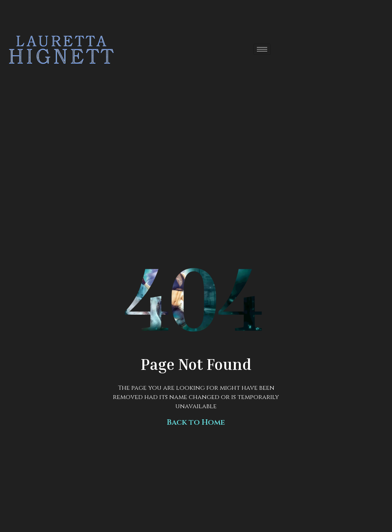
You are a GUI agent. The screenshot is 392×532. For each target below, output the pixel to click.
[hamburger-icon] (262, 49)
